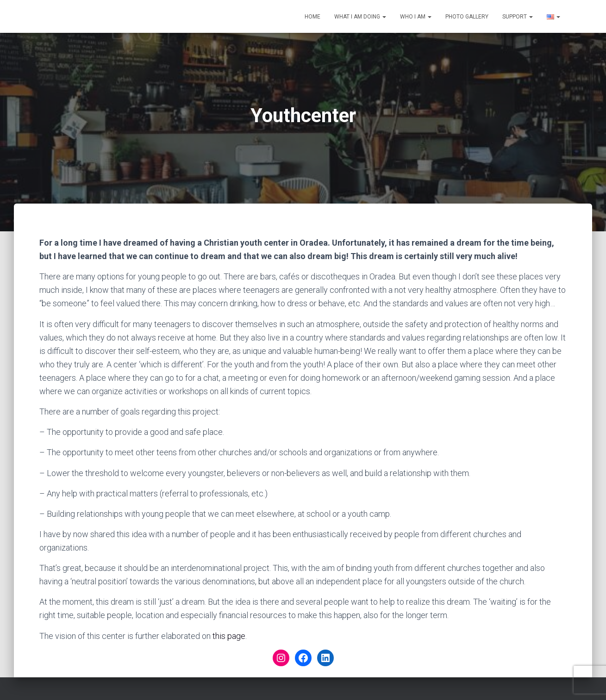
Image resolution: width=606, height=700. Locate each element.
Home (312, 17)
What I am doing (360, 17)
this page (229, 636)
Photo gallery (467, 17)
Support (518, 17)
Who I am (416, 17)
